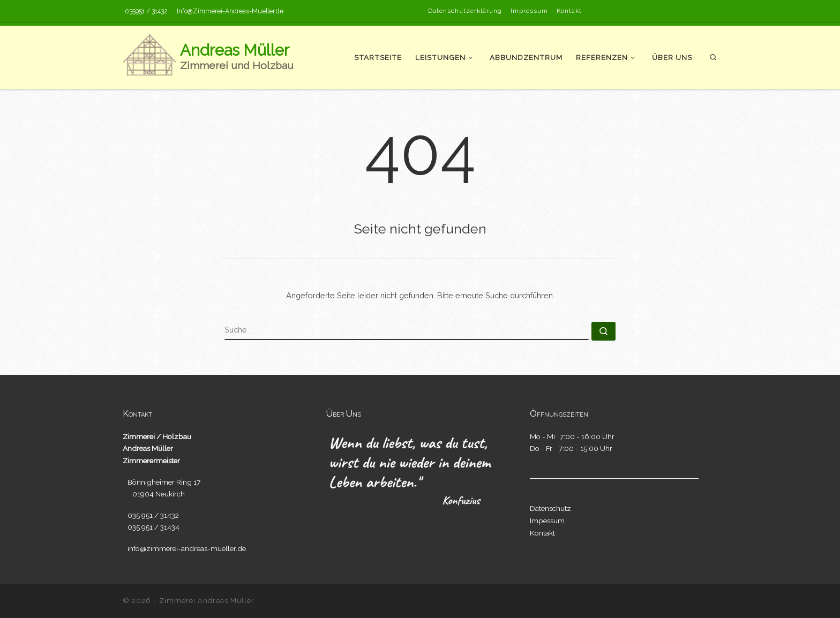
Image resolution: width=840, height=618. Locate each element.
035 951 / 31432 (153, 515)
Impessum (547, 521)
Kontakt (542, 533)
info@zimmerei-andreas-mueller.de (187, 548)
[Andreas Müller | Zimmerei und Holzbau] (149, 56)
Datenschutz (550, 508)
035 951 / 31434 (153, 527)
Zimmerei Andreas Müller (207, 601)
